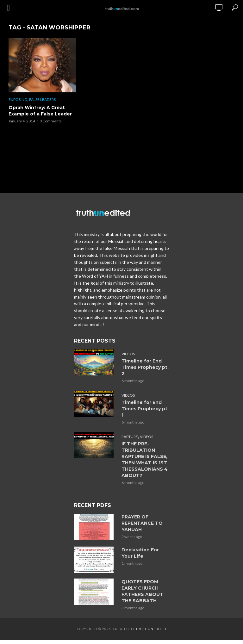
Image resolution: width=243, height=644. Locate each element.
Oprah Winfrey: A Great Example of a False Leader (40, 111)
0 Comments (51, 121)
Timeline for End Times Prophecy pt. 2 (145, 367)
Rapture (130, 437)
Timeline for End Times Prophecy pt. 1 (145, 409)
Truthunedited (151, 629)
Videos (128, 354)
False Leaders (42, 99)
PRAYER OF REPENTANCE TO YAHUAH (142, 523)
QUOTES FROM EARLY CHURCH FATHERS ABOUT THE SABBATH (142, 591)
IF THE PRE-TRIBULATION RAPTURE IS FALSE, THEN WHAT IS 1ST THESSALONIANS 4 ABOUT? (145, 460)
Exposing (18, 99)
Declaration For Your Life (140, 553)
